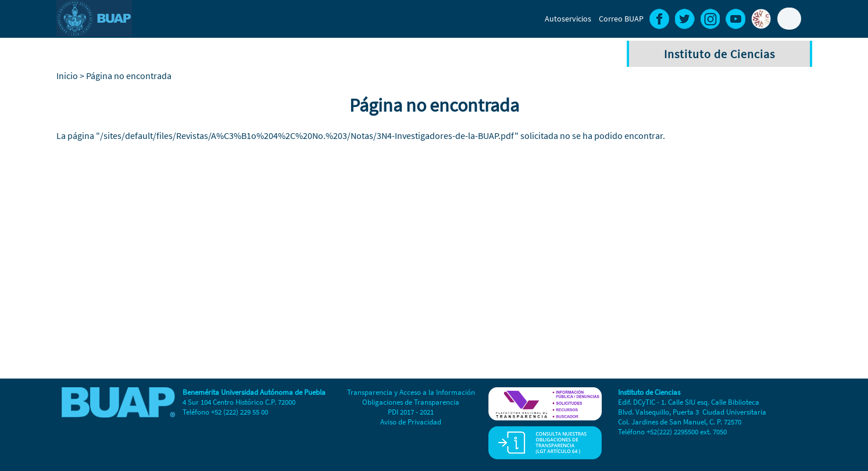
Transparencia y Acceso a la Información (411, 392)
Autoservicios (568, 19)
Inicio (67, 76)
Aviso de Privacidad (411, 422)
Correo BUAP (621, 19)
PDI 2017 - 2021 (411, 412)
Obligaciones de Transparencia (411, 402)
